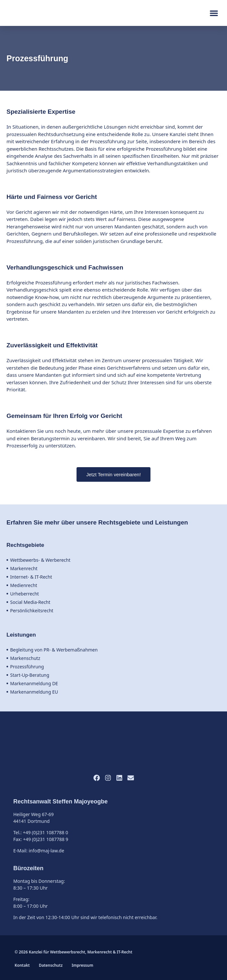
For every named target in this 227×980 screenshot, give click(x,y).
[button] (214, 13)
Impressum (82, 965)
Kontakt (22, 965)
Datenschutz (51, 965)
